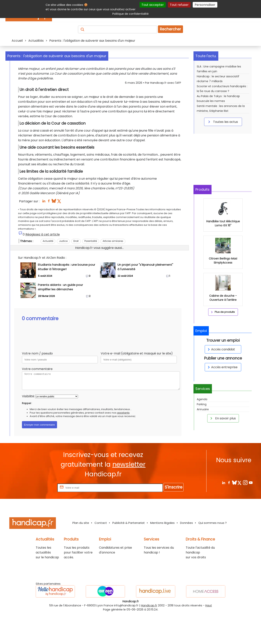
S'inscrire (174, 518)
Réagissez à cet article (43, 268)
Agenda (202, 399)
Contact (101, 554)
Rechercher (170, 29)
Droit (76, 275)
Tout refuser (179, 5)
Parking (202, 404)
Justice (63, 275)
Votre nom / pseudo (37, 387)
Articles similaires (113, 275)
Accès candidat (221, 349)
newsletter (129, 495)
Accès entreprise (222, 367)
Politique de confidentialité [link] (130, 14)
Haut (209, 636)
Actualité (48, 275)
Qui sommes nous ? (212, 554)
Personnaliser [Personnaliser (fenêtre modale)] (205, 5)
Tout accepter (153, 5)
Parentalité (91, 275)
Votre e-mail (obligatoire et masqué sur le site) (137, 387)
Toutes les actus (222, 122)
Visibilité (28, 430)
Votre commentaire (37, 403)
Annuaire (203, 409)
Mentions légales (162, 554)
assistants (123, 447)
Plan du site (81, 554)
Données (186, 554)
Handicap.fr (149, 636)
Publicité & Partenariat (129, 554)
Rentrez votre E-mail (41, 518)
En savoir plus (222, 418)
